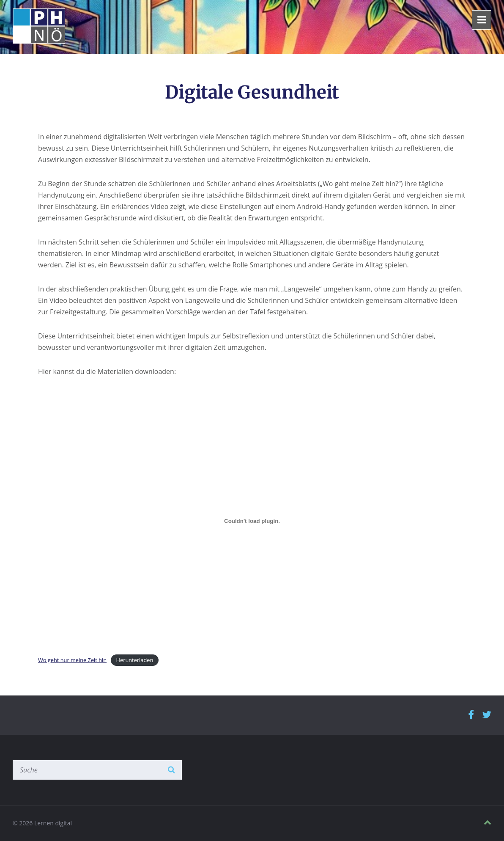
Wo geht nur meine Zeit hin (72, 660)
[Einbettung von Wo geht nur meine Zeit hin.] (252, 521)
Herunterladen (135, 660)
